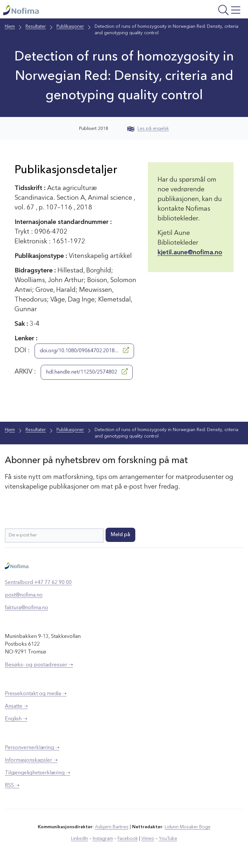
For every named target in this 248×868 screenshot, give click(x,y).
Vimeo (148, 839)
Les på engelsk (148, 129)
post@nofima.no (24, 595)
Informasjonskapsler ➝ (31, 760)
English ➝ (16, 719)
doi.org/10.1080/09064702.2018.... (84, 350)
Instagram (103, 839)
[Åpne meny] (201, 11)
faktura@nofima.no (26, 608)
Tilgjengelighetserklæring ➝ (37, 773)
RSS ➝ (12, 786)
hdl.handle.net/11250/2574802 (87, 372)
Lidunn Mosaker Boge (188, 827)
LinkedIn (80, 839)
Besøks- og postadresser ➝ (39, 665)
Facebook (128, 839)
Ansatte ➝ (16, 706)
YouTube (168, 839)
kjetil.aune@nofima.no (190, 253)
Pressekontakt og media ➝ (36, 694)
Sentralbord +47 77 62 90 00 (38, 583)
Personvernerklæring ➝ (32, 748)
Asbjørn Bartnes (112, 827)
